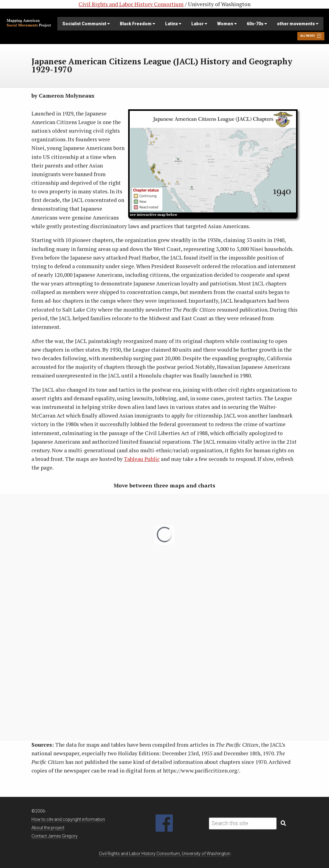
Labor (199, 24)
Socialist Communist (86, 24)
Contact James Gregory (55, 836)
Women (227, 24)
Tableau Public (142, 459)
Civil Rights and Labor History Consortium (131, 4)
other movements (298, 24)
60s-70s (257, 24)
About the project (48, 828)
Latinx (173, 24)
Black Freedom (138, 24)
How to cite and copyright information (68, 819)
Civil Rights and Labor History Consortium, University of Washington (165, 854)
